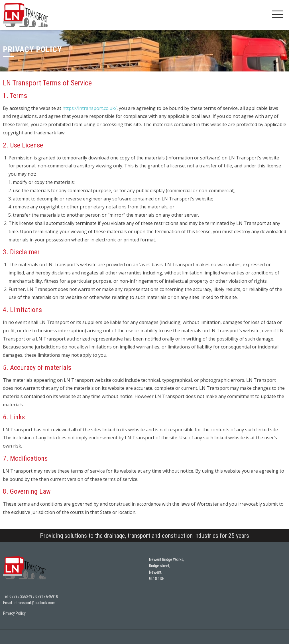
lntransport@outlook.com (34, 603)
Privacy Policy (14, 613)
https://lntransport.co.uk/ (89, 108)
